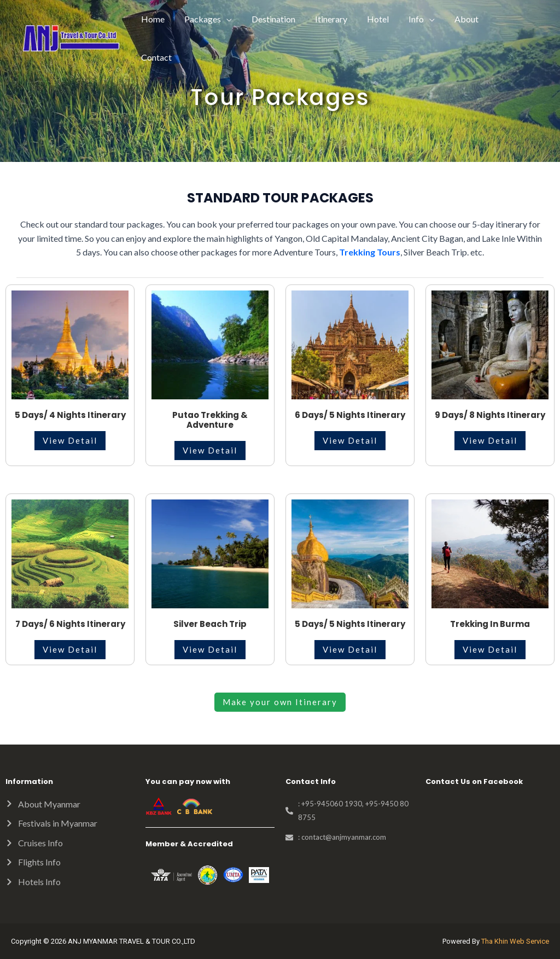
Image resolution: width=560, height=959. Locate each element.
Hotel (385, 19)
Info (421, 19)
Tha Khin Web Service (515, 941)
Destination (285, 19)
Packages (216, 19)
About (469, 19)
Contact (514, 19)
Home (169, 19)
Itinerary (340, 19)
